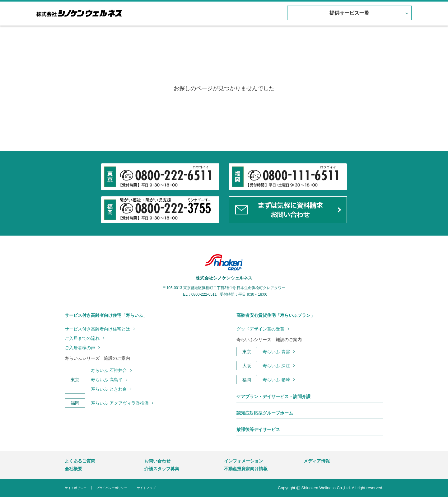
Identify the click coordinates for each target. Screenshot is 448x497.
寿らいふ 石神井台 (109, 370)
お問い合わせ (157, 461)
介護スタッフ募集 (162, 469)
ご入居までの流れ (82, 338)
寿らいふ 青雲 (276, 352)
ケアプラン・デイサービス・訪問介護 (273, 396)
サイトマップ (146, 488)
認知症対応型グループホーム (265, 413)
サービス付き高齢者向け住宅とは (97, 329)
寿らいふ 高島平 (107, 380)
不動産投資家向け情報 (246, 469)
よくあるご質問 (80, 461)
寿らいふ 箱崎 (276, 380)
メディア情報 (317, 461)
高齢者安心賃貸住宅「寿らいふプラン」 (276, 315)
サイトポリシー (76, 488)
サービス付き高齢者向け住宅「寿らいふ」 (106, 315)
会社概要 (73, 469)
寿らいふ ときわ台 (109, 389)
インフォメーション (244, 461)
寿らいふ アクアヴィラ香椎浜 (120, 403)
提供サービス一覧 (348, 13)
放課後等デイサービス (258, 429)
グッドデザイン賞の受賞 (260, 329)
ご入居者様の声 (80, 348)
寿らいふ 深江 (276, 366)
